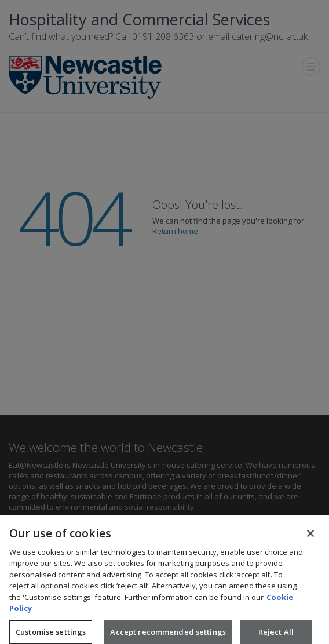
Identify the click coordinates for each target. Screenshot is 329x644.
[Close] (310, 537)
